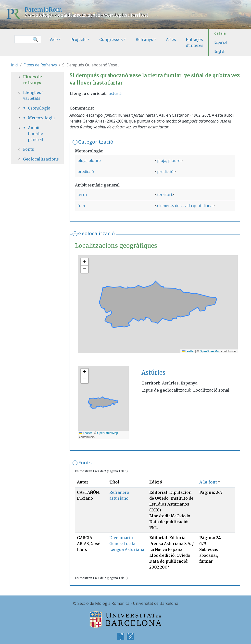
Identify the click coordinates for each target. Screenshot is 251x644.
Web (54, 39)
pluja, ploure (89, 161)
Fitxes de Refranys (40, 65)
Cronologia (39, 108)
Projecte (78, 39)
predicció (86, 172)
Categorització (96, 142)
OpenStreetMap (210, 351)
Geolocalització (96, 233)
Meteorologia (40, 118)
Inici (14, 65)
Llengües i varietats (33, 95)
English (220, 51)
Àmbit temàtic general (36, 134)
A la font (210, 482)
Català (220, 33)
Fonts (85, 463)
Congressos (111, 39)
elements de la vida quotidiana (185, 206)
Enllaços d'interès (195, 42)
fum (81, 206)
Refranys (144, 39)
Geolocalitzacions (37, 159)
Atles (171, 39)
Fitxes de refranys (32, 80)
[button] (85, 262)
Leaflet (188, 351)
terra (82, 195)
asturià (115, 93)
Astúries (153, 373)
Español (220, 42)
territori (164, 195)
